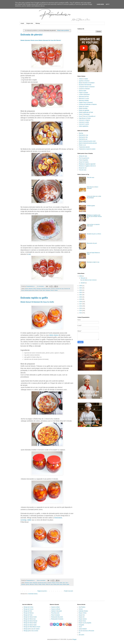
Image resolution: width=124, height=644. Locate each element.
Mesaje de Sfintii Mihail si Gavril (32, 627)
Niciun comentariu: (41, 580)
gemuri (28, 584)
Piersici (52, 290)
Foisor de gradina (83, 160)
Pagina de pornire (42, 591)
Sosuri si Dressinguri (84, 114)
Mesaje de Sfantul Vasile (30, 625)
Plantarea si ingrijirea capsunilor (87, 164)
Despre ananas (83, 619)
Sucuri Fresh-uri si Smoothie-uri (87, 116)
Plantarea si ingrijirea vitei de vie (87, 166)
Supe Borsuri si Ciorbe (85, 118)
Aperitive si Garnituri (84, 81)
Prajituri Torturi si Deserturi (86, 102)
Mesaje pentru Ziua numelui (31, 631)
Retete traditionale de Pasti (86, 112)
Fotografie (81, 625)
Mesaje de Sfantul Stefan (30, 623)
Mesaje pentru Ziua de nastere (32, 629)
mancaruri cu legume (84, 120)
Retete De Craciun (84, 106)
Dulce (35, 289)
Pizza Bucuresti (55, 613)
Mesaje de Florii (28, 611)
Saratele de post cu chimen (94, 234)
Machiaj (81, 133)
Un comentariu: (41, 286)
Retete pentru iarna (58, 584)
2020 (81, 297)
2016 (81, 306)
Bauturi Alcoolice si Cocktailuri (87, 83)
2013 (81, 313)
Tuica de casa (83, 170)
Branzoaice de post (92, 243)
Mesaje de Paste (28, 615)
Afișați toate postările (63, 30)
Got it (108, 4)
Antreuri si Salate (83, 79)
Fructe (41, 290)
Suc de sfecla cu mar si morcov (88, 280)
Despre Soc (82, 615)
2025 (81, 286)
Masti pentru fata (83, 137)
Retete (56, 290)
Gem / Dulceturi (46, 290)
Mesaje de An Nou (28, 607)
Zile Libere (81, 635)
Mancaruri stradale (84, 100)
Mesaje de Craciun (29, 609)
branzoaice (58, 518)
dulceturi (53, 289)
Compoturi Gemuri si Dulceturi (87, 87)
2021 (81, 295)
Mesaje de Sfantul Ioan (30, 619)
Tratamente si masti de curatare (87, 149)
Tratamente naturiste (84, 147)
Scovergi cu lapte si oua (93, 262)
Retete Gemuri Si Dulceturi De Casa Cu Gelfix (37, 302)
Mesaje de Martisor (29, 613)
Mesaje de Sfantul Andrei (30, 617)
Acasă (22, 23)
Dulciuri (37, 290)
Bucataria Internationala (85, 85)
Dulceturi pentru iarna (29, 290)
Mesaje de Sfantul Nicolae (30, 621)
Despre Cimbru (83, 613)
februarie (83, 278)
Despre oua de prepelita (85, 623)
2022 (81, 292)
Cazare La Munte (56, 609)
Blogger (74, 639)
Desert (27, 289)
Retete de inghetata (84, 110)
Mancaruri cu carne (84, 99)
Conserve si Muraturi (84, 89)
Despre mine (30, 23)
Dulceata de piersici (31, 35)
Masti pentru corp (83, 135)
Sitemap (38, 23)
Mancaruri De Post (84, 97)
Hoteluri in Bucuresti (56, 611)
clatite (29, 520)
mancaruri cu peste (84, 124)
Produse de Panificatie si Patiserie (88, 104)
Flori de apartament (84, 158)
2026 (81, 276)
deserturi (31, 289)
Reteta (40, 584)
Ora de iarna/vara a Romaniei (86, 631)
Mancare (32, 584)
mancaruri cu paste (84, 122)
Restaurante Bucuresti (57, 617)
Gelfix (61, 583)
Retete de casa (49, 584)
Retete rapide (66, 584)
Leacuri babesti (83, 629)
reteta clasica (54, 335)
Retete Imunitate (83, 108)
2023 (81, 290)
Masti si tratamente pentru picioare (88, 143)
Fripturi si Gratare (83, 93)
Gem (64, 583)
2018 (81, 302)
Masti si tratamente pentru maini (87, 141)
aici (30, 254)
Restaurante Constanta (57, 619)
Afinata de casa (83, 156)
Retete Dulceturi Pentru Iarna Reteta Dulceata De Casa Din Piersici (41, 40)
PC (79, 633)
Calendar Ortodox (83, 611)
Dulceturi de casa (60, 289)
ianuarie (83, 283)
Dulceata (39, 289)
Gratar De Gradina (84, 162)
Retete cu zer (82, 145)
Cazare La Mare (55, 607)
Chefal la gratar (91, 206)
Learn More (100, 4)
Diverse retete (83, 91)
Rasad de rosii (83, 168)
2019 (81, 299)
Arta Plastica (82, 607)
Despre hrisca (82, 621)
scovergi (23, 520)
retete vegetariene (84, 126)
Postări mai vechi (69, 591)
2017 (81, 304)
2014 (81, 311)
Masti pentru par (83, 139)
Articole (81, 609)
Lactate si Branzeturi (84, 95)
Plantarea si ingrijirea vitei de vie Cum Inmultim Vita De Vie (94, 217)
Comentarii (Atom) (33, 594)
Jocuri (80, 627)
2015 (81, 308)
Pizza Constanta (55, 615)
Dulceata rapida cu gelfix (34, 298)
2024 (81, 288)
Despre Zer (82, 617)
